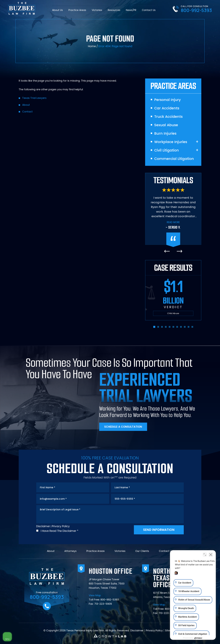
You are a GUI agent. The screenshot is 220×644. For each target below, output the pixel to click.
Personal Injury (168, 100)
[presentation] (167, 251)
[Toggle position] (205, 554)
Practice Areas (77, 10)
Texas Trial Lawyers (34, 98)
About (26, 105)
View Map (95, 595)
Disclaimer (43, 526)
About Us (57, 10)
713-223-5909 (103, 604)
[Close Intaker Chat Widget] (211, 554)
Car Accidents (167, 108)
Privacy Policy (61, 526)
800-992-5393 (196, 10)
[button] (154, 327)
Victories (97, 10)
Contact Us (149, 10)
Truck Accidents (168, 117)
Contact (27, 112)
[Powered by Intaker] (196, 638)
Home (92, 46)
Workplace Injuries (171, 142)
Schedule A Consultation (123, 427)
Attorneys (70, 551)
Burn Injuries (165, 134)
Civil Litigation (167, 150)
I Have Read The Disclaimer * (59, 531)
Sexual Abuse (166, 125)
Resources (114, 10)
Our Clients (142, 551)
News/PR (131, 10)
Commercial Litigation (174, 159)
